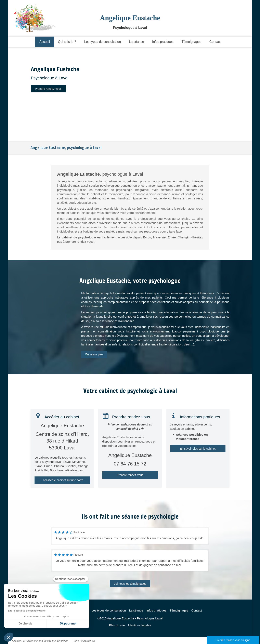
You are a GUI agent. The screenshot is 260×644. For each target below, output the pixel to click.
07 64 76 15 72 (130, 464)
